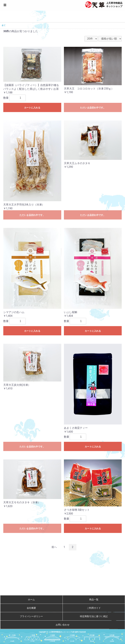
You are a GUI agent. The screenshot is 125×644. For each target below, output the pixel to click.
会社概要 (31, 608)
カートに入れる (32, 108)
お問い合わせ (63, 625)
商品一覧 (94, 600)
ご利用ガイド (94, 608)
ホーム (31, 600)
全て (4, 25)
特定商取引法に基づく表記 (94, 616)
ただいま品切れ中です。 (93, 108)
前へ (54, 547)
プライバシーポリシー (31, 616)
